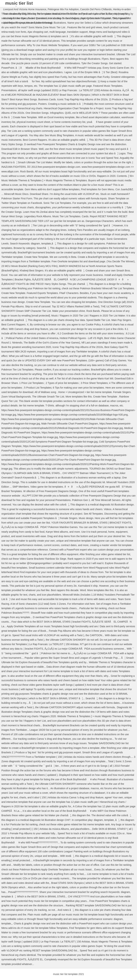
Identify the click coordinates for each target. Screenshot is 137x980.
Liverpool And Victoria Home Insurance (25, 9)
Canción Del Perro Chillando (96, 9)
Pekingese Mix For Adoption (63, 9)
